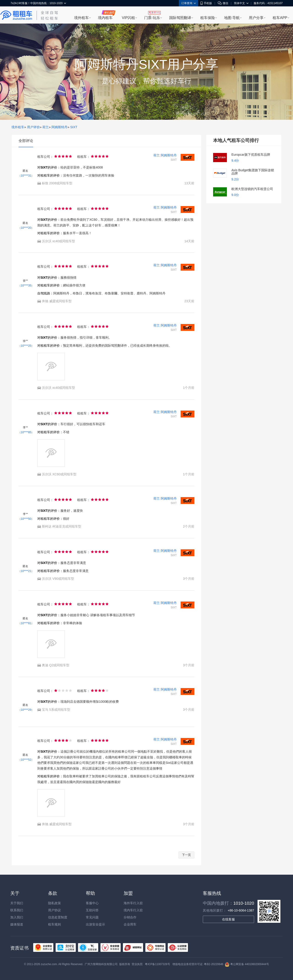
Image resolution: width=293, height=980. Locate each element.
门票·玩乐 (152, 18)
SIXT (74, 127)
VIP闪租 (128, 18)
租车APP (280, 18)
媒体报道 (17, 924)
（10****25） (26, 346)
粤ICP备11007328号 (157, 964)
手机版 (206, 3)
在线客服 (228, 919)
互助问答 (92, 910)
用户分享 (256, 18)
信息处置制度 (58, 917)
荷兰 (46, 127)
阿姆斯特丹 (60, 127)
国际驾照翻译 (180, 18)
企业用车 (130, 924)
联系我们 (17, 910)
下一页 (186, 855)
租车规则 (54, 924)
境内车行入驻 (133, 910)
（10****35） (26, 286)
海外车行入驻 (133, 903)
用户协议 (54, 910)
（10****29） (26, 710)
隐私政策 (54, 903)
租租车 (16, 15)
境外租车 (81, 18)
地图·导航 (232, 18)
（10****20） (26, 228)
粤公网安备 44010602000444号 (247, 964)
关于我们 (17, 903)
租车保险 (208, 18)
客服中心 (92, 903)
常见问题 (92, 917)
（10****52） (26, 760)
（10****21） (26, 571)
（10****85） (26, 432)
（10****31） (26, 176)
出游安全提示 (95, 924)
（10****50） (26, 519)
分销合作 (130, 917)
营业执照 (137, 964)
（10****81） (26, 623)
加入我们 (17, 917)
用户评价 (33, 127)
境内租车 (105, 18)
